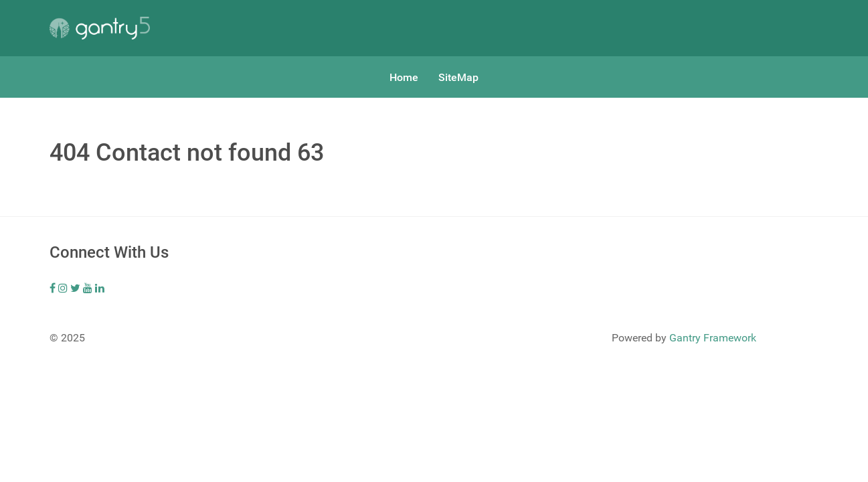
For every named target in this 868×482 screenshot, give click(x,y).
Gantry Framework (713, 338)
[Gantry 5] (100, 28)
